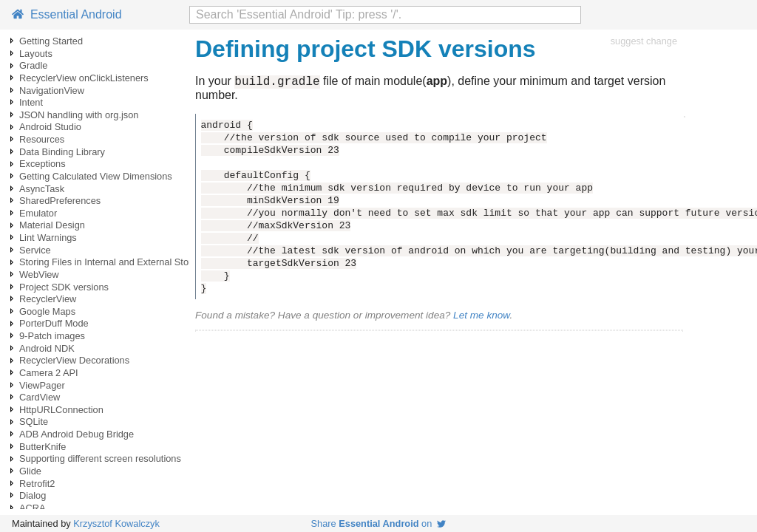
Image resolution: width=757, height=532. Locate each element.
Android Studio (50, 127)
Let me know (481, 317)
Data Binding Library (62, 152)
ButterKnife (43, 447)
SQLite (34, 422)
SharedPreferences (60, 201)
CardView (40, 397)
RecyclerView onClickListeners (84, 78)
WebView (39, 274)
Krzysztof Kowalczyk (116, 524)
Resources (42, 139)
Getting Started (51, 41)
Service (35, 250)
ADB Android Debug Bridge (77, 434)
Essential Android (67, 14)
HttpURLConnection (61, 410)
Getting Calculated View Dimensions (96, 176)
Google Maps (47, 311)
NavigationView (52, 91)
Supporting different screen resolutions (100, 458)
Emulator (38, 213)
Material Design (52, 225)
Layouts (36, 54)
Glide (30, 471)
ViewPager (42, 385)
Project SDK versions (64, 287)
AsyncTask (42, 189)
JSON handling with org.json (79, 115)
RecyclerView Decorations (74, 360)
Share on (379, 524)
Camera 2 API (49, 373)
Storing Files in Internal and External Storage (113, 262)
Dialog (33, 495)
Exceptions (43, 164)
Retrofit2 (37, 484)
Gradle (33, 65)
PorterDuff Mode (54, 323)
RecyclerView (48, 299)
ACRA (33, 508)
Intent (31, 102)
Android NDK (47, 348)
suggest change (644, 41)
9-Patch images (52, 336)
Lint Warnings (48, 238)
